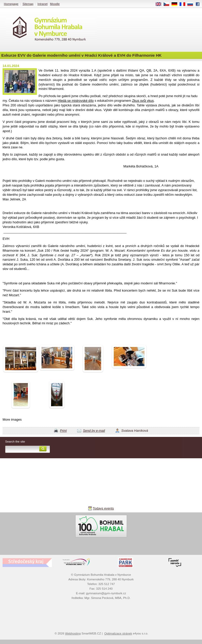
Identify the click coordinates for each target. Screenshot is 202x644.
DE (176, 4)
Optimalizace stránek (118, 633)
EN (160, 4)
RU (192, 4)
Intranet (42, 4)
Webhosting (73, 633)
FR (184, 4)
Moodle (55, 4)
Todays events (103, 508)
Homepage (11, 4)
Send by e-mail (94, 431)
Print (63, 431)
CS (168, 4)
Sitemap (28, 4)
